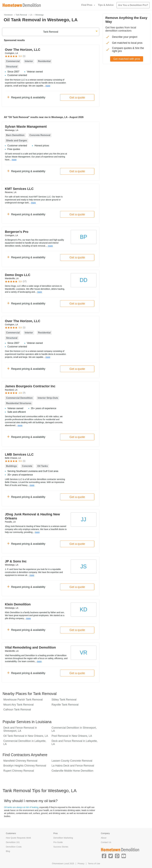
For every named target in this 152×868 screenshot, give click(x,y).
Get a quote (77, 97)
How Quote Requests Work (18, 838)
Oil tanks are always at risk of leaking (21, 807)
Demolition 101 (13, 842)
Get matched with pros (127, 59)
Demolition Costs (14, 847)
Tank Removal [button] (51, 32)
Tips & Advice (106, 5)
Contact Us (106, 842)
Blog (8, 851)
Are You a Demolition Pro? (133, 5)
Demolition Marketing (63, 838)
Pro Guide (58, 842)
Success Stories (61, 847)
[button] (104, 856)
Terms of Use (94, 864)
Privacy (81, 864)
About (104, 838)
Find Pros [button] (87, 5)
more (48, 86)
